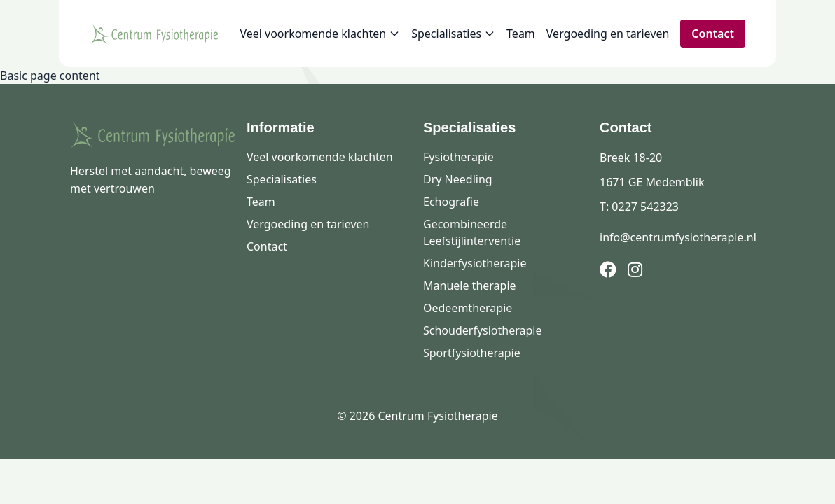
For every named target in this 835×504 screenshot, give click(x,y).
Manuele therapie (470, 286)
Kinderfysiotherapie (475, 263)
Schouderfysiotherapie (482, 330)
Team (521, 34)
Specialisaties (453, 34)
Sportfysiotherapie (472, 353)
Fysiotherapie (458, 157)
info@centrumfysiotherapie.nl (678, 237)
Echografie (451, 202)
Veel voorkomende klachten (320, 34)
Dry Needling (458, 179)
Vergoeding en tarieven (608, 34)
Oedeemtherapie (468, 308)
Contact (713, 34)
